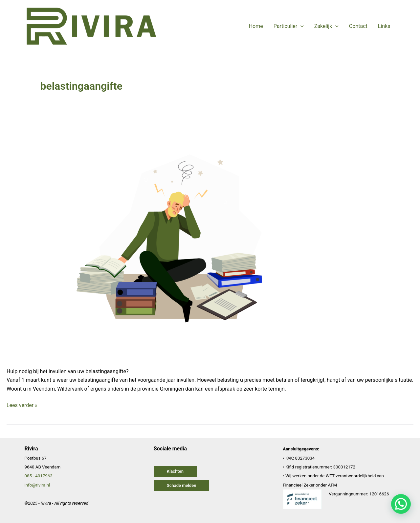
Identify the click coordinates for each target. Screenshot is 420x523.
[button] (175, 471)
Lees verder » (22, 405)
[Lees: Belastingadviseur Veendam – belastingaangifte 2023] (175, 240)
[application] (300, 26)
